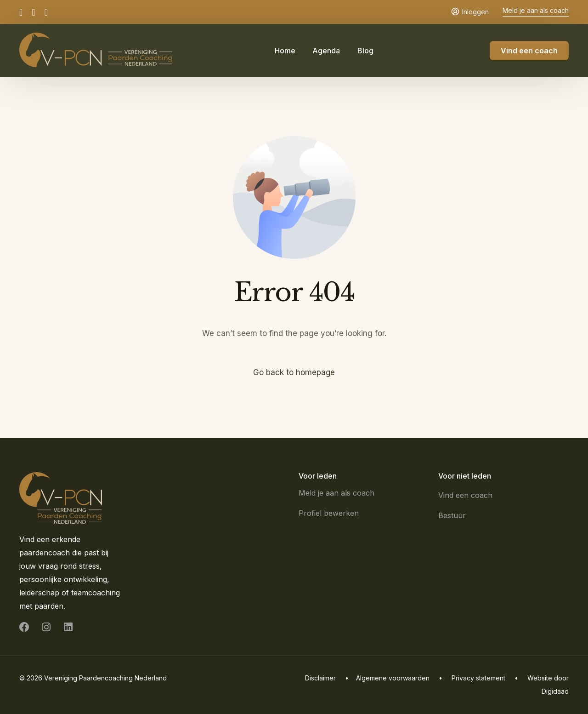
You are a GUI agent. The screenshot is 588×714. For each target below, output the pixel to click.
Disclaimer (320, 678)
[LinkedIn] (46, 11)
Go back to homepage (294, 372)
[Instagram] (33, 11)
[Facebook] (23, 11)
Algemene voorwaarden (393, 678)
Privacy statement (478, 678)
